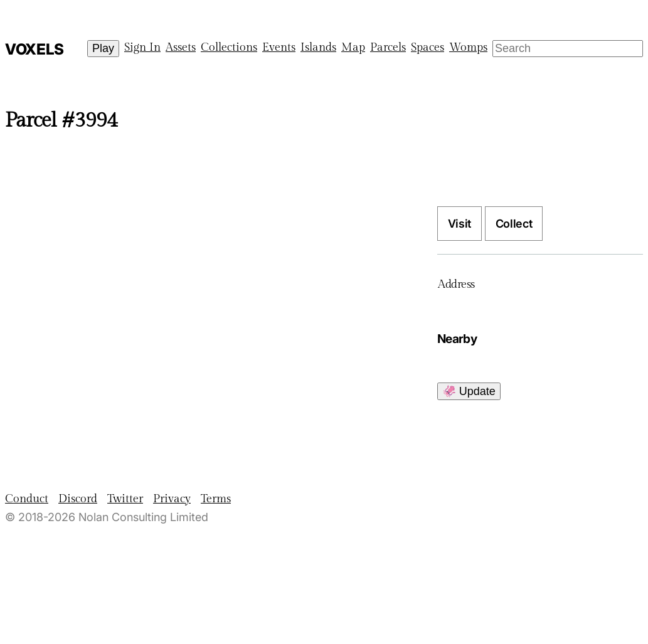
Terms (216, 499)
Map (353, 47)
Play (103, 48)
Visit (459, 224)
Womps (468, 47)
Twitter (125, 499)
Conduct (27, 499)
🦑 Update (469, 391)
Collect (514, 224)
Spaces (428, 47)
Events (279, 47)
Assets (181, 47)
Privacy (172, 499)
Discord (78, 499)
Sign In (142, 47)
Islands (318, 47)
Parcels (388, 47)
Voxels (35, 49)
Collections (229, 47)
